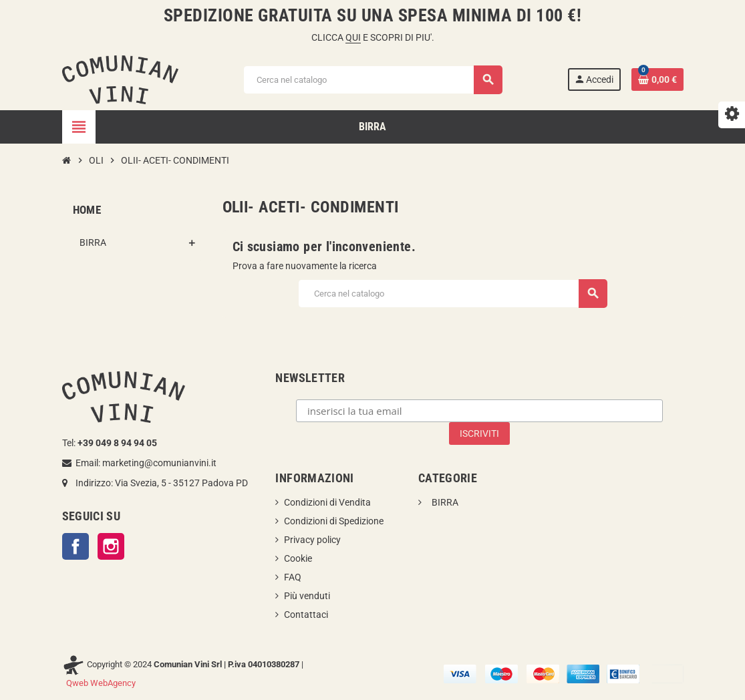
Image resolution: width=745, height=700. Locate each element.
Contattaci (306, 615)
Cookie (298, 558)
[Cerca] (372, 80)
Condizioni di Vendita (327, 502)
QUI (353, 37)
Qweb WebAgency (101, 683)
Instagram (111, 546)
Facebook (76, 546)
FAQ (293, 577)
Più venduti (307, 596)
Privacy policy (312, 540)
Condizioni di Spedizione (334, 521)
